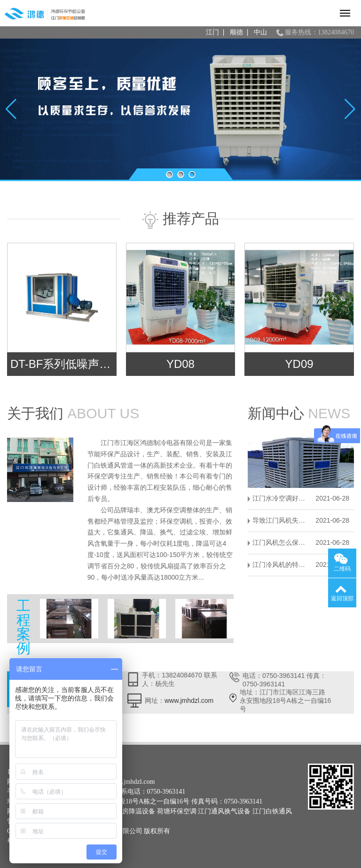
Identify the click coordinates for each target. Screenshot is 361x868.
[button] (169, 175)
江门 (212, 32)
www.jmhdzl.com (189, 701)
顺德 (236, 32)
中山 (260, 32)
